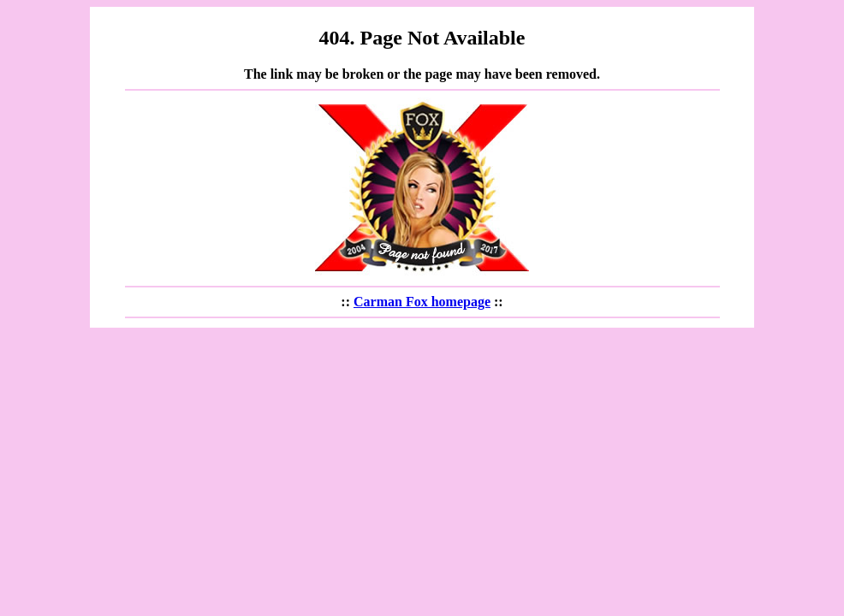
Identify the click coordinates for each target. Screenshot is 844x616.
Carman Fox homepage (422, 302)
